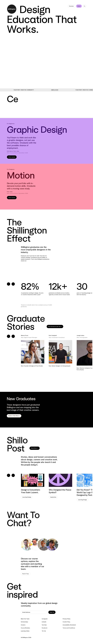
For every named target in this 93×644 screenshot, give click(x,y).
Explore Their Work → (14, 416)
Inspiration (53, 497)
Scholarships (24, 622)
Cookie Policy (66, 622)
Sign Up (52, 612)
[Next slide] (13, 284)
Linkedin (44, 622)
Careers (23, 625)
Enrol (79, 6)
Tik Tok (44, 631)
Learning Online (25, 631)
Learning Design (27, 497)
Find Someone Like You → (55, 326)
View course (12, 157)
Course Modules (25, 628)
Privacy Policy (67, 619)
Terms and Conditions (69, 628)
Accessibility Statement (69, 625)
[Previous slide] (9, 284)
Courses (71, 6)
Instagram (45, 619)
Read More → (35, 448)
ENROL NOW (60, 90)
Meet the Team (25, 619)
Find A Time (26, 574)
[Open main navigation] (84, 6)
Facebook (45, 628)
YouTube (44, 625)
